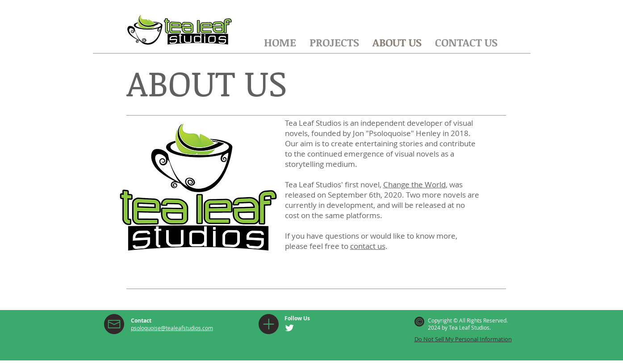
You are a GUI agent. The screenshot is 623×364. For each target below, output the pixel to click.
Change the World (414, 184)
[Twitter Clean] (289, 328)
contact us (368, 246)
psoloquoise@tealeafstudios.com (172, 328)
